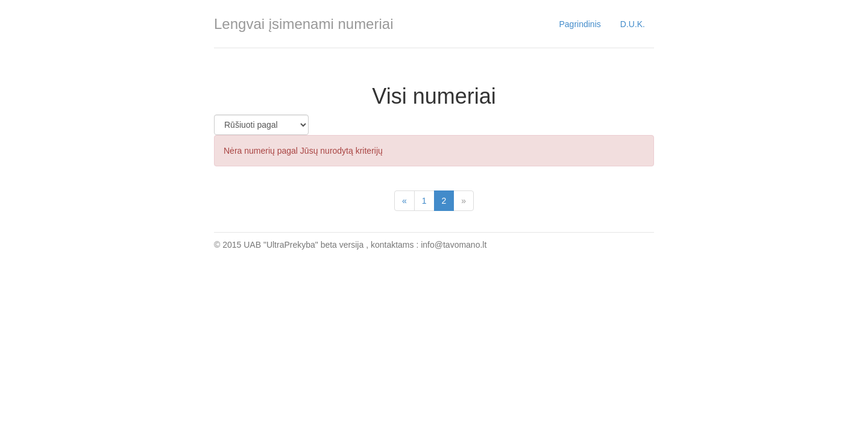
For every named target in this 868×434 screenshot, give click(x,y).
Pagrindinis (580, 24)
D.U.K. (633, 24)
